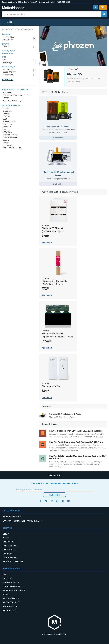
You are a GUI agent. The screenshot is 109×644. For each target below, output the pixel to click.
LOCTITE (6, 116)
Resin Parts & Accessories (15, 90)
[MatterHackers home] (14, 8)
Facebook (41, 501)
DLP (5, 129)
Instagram (52, 501)
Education (9, 550)
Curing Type (8, 51)
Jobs (6, 594)
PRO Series (7, 124)
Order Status (11, 582)
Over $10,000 (8, 75)
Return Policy (11, 598)
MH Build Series (9, 121)
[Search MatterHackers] (104, 14)
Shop (6, 534)
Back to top (55, 475)
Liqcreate (7, 114)
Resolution (8, 54)
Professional (11, 546)
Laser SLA (7, 127)
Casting (6, 140)
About (7, 575)
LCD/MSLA (7, 132)
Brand (5, 44)
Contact (8, 578)
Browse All (8, 80)
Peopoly (6, 98)
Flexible (6, 143)
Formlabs (7, 47)
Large (5, 60)
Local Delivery (12, 586)
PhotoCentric (8, 145)
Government (10, 558)
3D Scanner (8, 93)
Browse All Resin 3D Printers (17, 29)
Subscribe (55, 495)
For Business (8, 40)
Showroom (10, 542)
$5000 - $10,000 (9, 72)
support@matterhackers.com (22, 521)
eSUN (5, 119)
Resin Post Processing (12, 100)
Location (7, 34)
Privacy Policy (11, 602)
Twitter (46, 501)
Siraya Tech (8, 111)
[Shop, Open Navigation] (8, 22)
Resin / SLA (74, 69)
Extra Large (7, 62)
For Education (8, 37)
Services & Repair (13, 562)
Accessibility (10, 610)
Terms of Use (10, 606)
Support (8, 554)
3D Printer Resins (11, 105)
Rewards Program (14, 590)
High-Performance (10, 135)
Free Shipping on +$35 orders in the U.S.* (20, 2)
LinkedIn (57, 501)
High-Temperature (10, 137)
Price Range (8, 67)
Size (4, 57)
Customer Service (47, 2)
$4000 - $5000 (9, 69)
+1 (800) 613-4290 (62, 2)
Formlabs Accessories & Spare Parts (17, 95)
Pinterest (63, 501)
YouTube (68, 501)
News (6, 538)
